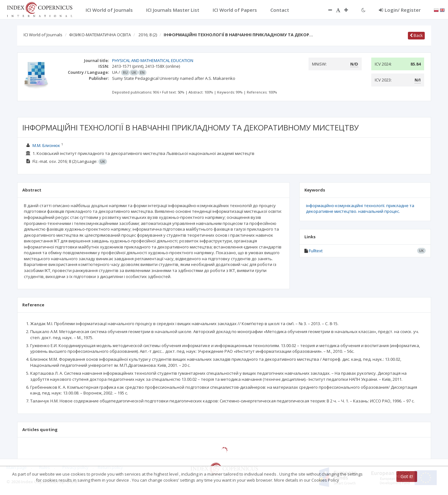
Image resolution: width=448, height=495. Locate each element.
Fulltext (316, 251)
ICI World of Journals (43, 35)
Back (416, 35)
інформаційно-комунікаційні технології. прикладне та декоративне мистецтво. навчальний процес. (360, 209)
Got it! (407, 476)
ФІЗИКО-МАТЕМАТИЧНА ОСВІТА (100, 35)
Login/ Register (400, 10)
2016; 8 (148, 35)
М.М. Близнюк (46, 145)
